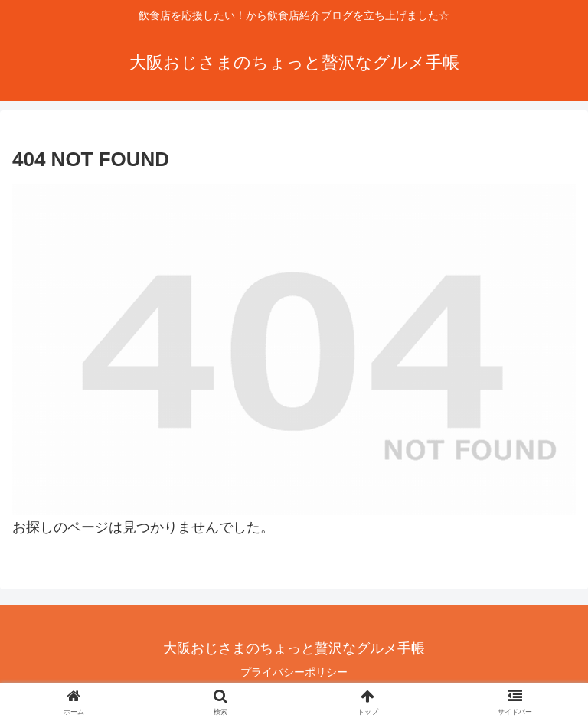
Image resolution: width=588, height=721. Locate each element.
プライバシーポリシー (294, 672)
